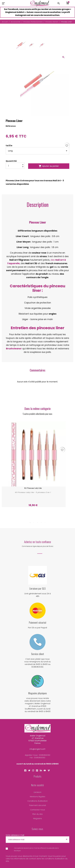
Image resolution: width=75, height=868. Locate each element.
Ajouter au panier (49, 166)
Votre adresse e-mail (15, 837)
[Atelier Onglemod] (40, 3)
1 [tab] (30, 524)
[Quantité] (15, 166)
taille (9, 146)
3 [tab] (37, 524)
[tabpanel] (37, 465)
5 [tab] (45, 524)
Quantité (11, 161)
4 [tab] (41, 524)
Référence (11, 126)
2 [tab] (34, 524)
